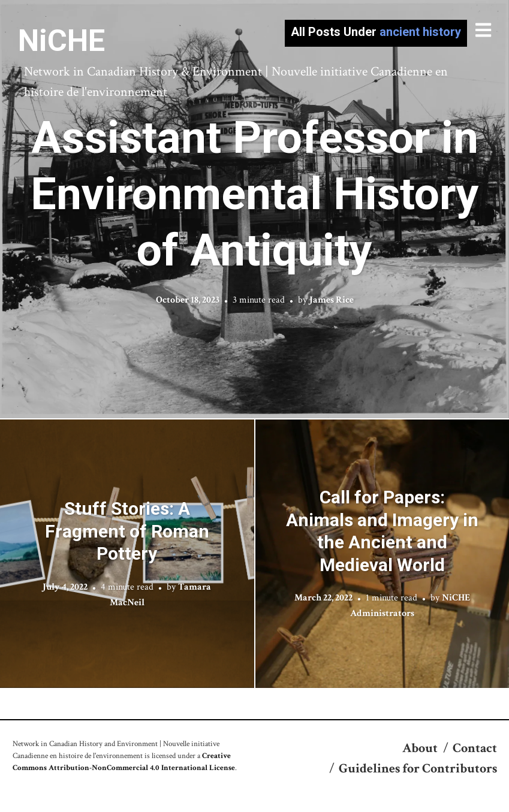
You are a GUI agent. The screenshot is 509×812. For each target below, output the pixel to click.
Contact (475, 748)
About (420, 748)
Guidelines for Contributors (418, 769)
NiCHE (61, 41)
